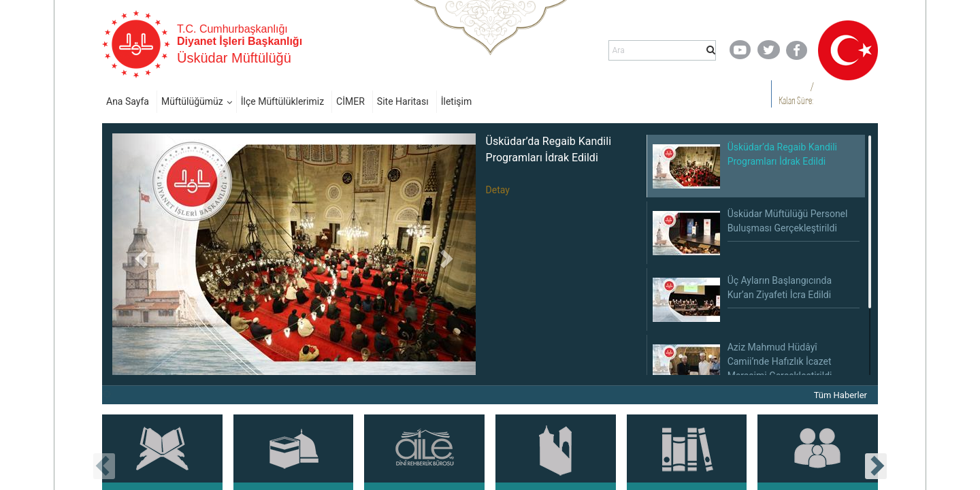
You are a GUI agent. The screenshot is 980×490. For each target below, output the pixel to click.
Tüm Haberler (840, 395)
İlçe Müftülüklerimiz (282, 101)
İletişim (457, 101)
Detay (498, 190)
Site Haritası (403, 101)
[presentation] (104, 466)
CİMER (350, 101)
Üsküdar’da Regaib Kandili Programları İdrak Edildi (549, 149)
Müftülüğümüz (192, 101)
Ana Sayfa (128, 101)
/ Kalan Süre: (796, 94)
